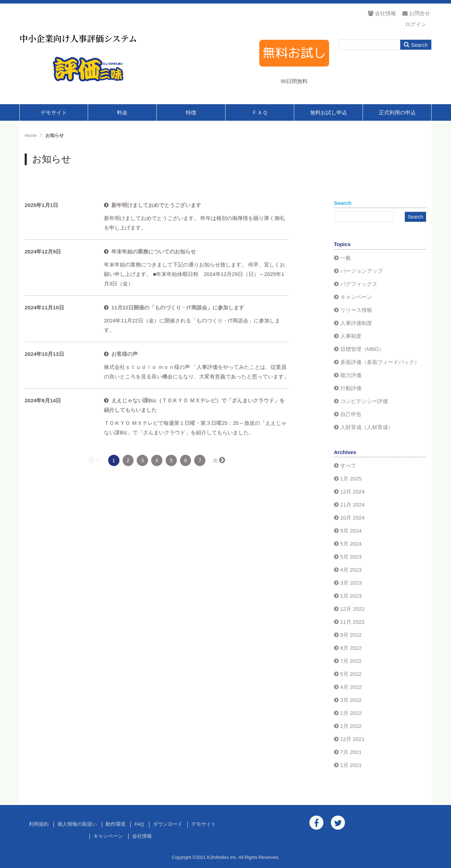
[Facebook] (316, 823)
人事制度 (351, 336)
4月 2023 (351, 570)
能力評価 (351, 375)
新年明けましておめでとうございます (156, 205)
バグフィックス (359, 284)
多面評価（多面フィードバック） (380, 362)
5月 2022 (351, 674)
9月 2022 (351, 635)
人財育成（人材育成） (367, 427)
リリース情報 (356, 310)
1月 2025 (351, 479)
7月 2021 (351, 752)
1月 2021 (351, 765)
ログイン (416, 24)
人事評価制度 (356, 323)
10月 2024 (353, 518)
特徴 (191, 112)
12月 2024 (353, 492)
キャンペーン (356, 297)
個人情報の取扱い (77, 824)
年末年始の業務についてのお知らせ (154, 251)
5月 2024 (351, 544)
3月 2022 (351, 700)
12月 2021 (353, 739)
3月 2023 (351, 583)
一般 (346, 258)
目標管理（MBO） (362, 349)
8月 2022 (351, 648)
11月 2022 (353, 622)
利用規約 (39, 824)
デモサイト (54, 112)
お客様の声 (125, 354)
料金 (122, 112)
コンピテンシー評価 (364, 401)
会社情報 (382, 13)
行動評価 (351, 388)
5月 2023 (351, 557)
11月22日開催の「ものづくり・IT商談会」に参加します (178, 307)
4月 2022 (351, 687)
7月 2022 (351, 661)
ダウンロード (168, 824)
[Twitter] (338, 823)
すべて (348, 466)
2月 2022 (351, 713)
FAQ (139, 824)
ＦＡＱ (260, 112)
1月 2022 (351, 726)
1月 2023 (351, 596)
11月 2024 (353, 505)
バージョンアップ (362, 271)
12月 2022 (353, 609)
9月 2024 (351, 531)
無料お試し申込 (329, 112)
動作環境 (116, 824)
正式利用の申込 (397, 112)
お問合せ (416, 13)
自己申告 (351, 414)
